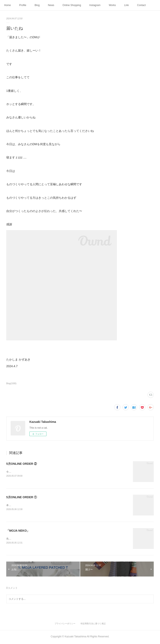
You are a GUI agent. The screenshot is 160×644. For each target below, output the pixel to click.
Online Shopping (72, 5)
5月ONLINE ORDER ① (22, 498)
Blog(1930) (11, 383)
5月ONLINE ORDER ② (22, 464)
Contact (141, 5)
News (51, 5)
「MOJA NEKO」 (18, 531)
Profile (23, 5)
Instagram (95, 5)
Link (126, 5)
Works (112, 5)
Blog (37, 5)
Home (7, 5)
